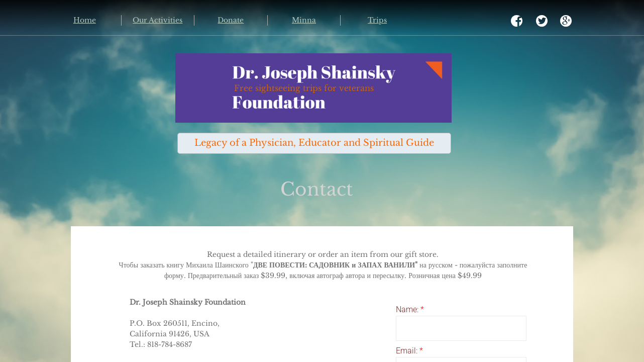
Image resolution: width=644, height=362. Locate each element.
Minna (304, 20)
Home (85, 20)
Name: (410, 309)
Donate (231, 20)
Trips (377, 20)
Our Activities (157, 20)
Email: (409, 351)
